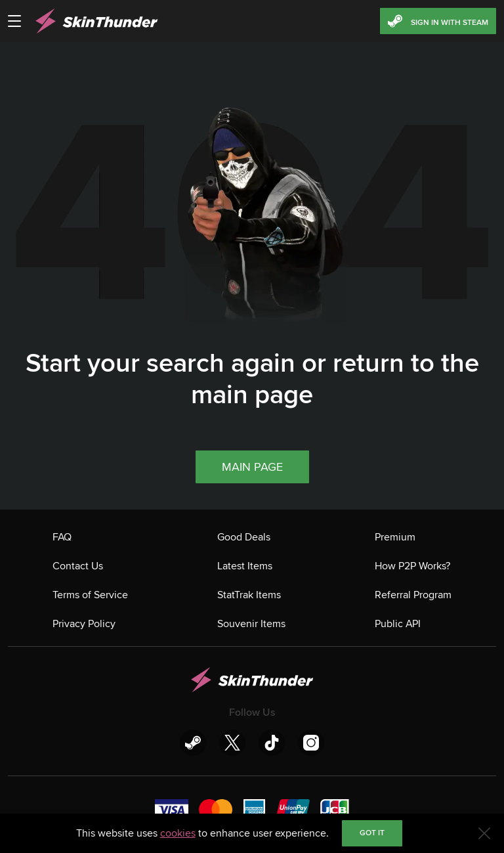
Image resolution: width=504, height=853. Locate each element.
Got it (372, 833)
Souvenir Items (251, 624)
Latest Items (245, 566)
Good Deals (244, 537)
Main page (252, 467)
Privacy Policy (84, 624)
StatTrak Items (249, 595)
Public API (398, 624)
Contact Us (78, 566)
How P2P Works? (412, 566)
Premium (395, 537)
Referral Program (413, 595)
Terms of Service (90, 595)
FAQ (62, 537)
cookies (178, 833)
